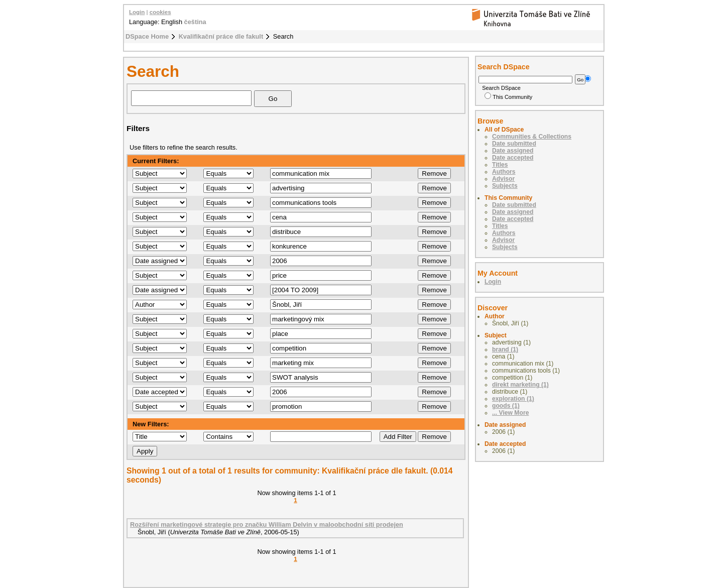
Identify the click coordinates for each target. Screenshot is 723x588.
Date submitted (514, 144)
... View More (510, 413)
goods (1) (506, 406)
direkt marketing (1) (520, 385)
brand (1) (505, 349)
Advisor (503, 179)
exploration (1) (513, 399)
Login (137, 12)
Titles (500, 165)
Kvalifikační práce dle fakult (221, 36)
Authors (504, 172)
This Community (508, 97)
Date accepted (513, 158)
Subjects (505, 186)
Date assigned (513, 151)
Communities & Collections (532, 137)
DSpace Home (147, 36)
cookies (160, 12)
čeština (195, 22)
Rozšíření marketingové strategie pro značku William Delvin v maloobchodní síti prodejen (267, 524)
